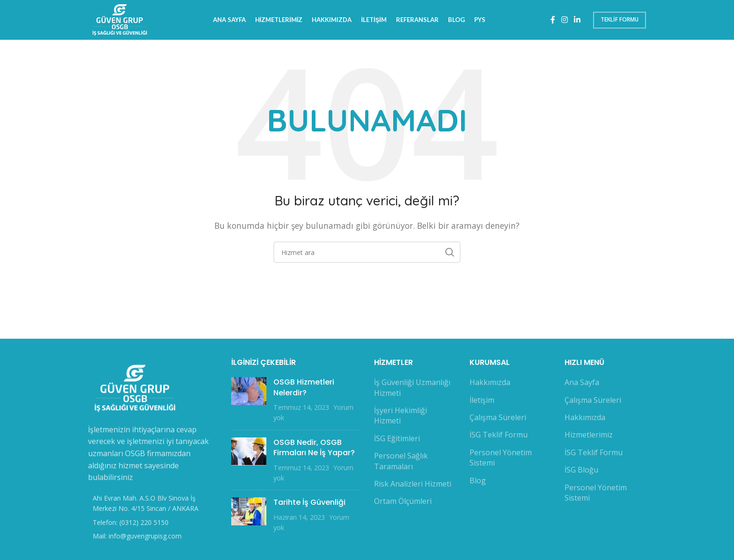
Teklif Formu (620, 21)
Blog (478, 482)
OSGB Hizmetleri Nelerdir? (304, 389)
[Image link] (135, 390)
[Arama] (367, 255)
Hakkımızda (490, 385)
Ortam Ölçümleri (403, 503)
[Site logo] (121, 20)
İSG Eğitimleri (397, 440)
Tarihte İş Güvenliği (309, 505)
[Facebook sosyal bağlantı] (553, 21)
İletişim (482, 402)
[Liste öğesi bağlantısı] (153, 524)
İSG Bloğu (581, 472)
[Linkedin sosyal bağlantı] (577, 21)
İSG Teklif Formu (499, 437)
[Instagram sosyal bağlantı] (564, 21)
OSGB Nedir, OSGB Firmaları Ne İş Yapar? (314, 449)
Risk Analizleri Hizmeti (413, 486)
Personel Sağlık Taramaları (401, 463)
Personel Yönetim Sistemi (501, 459)
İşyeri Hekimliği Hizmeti (400, 418)
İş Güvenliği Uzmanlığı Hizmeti (412, 390)
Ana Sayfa (582, 385)
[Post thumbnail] (249, 402)
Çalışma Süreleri (498, 420)
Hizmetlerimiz (589, 437)
